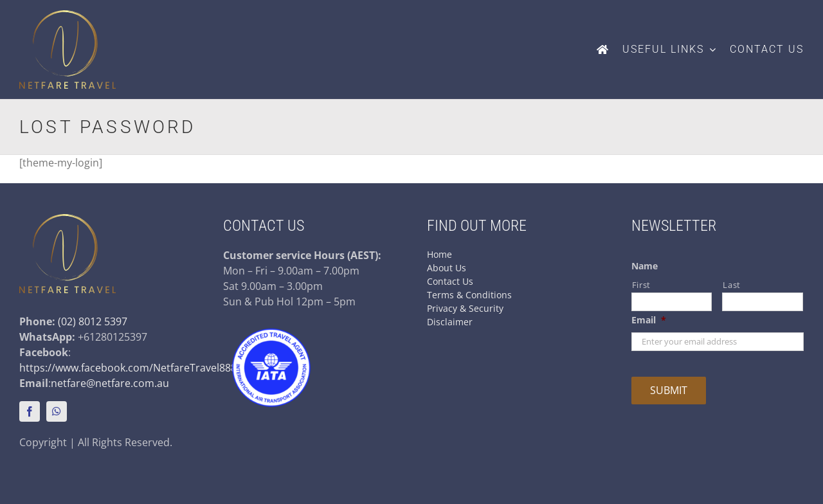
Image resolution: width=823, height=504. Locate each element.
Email (649, 320)
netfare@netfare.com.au (110, 383)
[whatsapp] (57, 411)
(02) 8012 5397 (93, 321)
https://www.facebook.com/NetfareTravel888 (128, 368)
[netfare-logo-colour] (68, 15)
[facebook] (30, 411)
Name (645, 266)
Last (732, 285)
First (641, 285)
